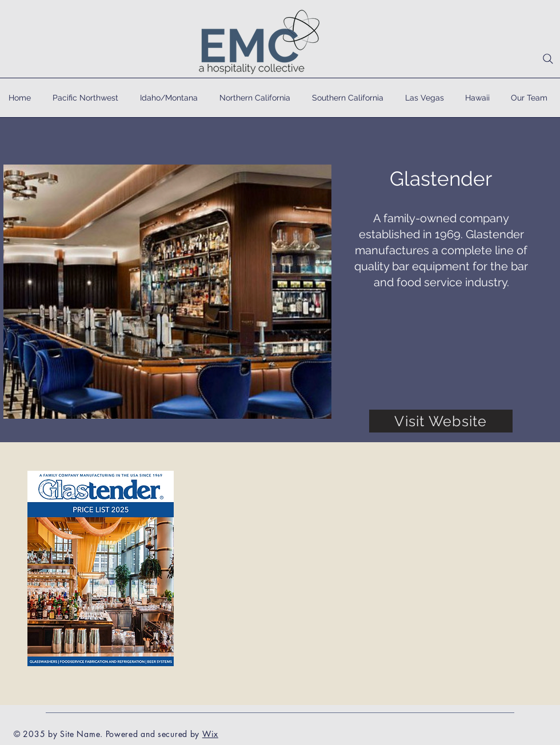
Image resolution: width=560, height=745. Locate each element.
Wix (210, 734)
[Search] (548, 59)
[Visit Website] (441, 421)
